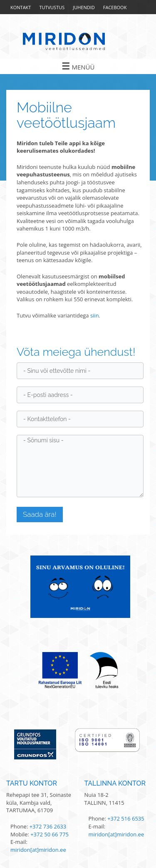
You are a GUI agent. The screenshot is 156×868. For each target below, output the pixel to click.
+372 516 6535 (126, 818)
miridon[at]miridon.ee (38, 850)
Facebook (115, 7)
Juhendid (84, 7)
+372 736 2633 (48, 826)
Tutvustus (52, 7)
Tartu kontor (32, 783)
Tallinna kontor (115, 783)
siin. (95, 315)
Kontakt (21, 7)
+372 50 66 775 (50, 834)
